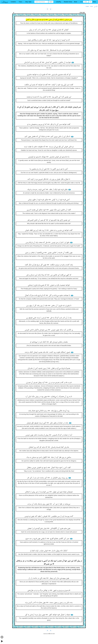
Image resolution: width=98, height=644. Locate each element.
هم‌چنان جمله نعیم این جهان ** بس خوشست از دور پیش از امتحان (49, 492)
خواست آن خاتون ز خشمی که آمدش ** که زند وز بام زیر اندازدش (48, 62)
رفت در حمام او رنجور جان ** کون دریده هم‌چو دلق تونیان (48, 423)
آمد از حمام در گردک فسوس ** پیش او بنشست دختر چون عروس (49, 435)
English (87, 6)
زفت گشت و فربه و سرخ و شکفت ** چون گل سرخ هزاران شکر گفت (49, 265)
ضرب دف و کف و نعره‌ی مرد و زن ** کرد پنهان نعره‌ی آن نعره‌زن (49, 383)
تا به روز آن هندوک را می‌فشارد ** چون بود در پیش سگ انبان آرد (49, 397)
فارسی (96, 6)
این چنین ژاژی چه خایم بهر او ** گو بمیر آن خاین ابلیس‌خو (49, 220)
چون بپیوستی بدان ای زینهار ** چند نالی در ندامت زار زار (49, 578)
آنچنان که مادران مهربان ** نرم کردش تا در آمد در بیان (49, 30)
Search (51, 2)
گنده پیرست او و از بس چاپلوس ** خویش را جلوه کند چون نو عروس (49, 516)
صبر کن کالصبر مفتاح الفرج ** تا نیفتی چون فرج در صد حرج (48, 539)
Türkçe (91, 6)
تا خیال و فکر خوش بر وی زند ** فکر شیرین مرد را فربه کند (49, 179)
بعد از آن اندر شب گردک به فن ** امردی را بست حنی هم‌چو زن (49, 318)
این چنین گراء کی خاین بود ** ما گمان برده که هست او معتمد (49, 97)
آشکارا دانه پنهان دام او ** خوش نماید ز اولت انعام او (49, 551)
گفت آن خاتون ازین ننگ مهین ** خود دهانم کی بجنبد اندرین (49, 210)
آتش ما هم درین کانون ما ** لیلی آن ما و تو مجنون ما (49, 169)
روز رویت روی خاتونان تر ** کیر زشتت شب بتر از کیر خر (48, 478)
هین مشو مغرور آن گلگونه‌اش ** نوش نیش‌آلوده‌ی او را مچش (49, 528)
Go (90, 2)
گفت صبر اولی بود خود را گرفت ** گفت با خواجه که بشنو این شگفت (49, 85)
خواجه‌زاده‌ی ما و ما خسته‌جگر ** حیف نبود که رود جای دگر (49, 50)
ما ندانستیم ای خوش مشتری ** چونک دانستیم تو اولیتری (49, 157)
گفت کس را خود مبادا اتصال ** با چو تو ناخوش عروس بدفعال (49, 468)
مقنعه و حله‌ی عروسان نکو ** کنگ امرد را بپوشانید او (49, 342)
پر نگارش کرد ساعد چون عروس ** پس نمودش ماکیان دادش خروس (49, 330)
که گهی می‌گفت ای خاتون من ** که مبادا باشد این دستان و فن (49, 275)
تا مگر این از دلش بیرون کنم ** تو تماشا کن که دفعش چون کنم (48, 137)
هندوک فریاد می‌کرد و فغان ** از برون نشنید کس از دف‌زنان (49, 368)
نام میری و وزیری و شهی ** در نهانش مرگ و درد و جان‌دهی (49, 590)
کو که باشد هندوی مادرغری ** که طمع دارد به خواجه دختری (49, 75)
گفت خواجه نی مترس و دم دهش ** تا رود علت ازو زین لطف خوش (49, 230)
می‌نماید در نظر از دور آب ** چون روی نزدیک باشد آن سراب (49, 504)
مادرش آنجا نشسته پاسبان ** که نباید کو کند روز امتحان (49, 447)
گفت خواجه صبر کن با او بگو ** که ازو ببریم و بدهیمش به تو (49, 124)
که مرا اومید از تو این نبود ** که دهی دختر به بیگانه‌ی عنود (49, 40)
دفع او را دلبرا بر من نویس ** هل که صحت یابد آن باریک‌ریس (48, 242)
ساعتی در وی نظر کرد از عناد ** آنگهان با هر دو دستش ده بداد (49, 457)
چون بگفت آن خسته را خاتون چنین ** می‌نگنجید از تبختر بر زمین (49, 253)
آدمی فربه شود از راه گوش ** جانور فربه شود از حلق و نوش (49, 200)
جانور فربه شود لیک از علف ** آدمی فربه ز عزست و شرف (48, 190)
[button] (14, 2)
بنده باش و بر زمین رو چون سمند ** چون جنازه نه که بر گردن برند (49, 603)
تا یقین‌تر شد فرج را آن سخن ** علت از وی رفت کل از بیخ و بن (49, 306)
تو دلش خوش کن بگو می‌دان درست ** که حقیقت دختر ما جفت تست (49, 147)
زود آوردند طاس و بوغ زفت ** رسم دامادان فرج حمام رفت (49, 411)
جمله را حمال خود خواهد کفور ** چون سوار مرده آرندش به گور (48, 615)
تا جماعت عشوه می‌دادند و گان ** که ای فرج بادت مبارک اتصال (48, 295)
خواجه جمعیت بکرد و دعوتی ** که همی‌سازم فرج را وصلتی (49, 285)
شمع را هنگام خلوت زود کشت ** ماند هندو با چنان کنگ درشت (48, 352)
